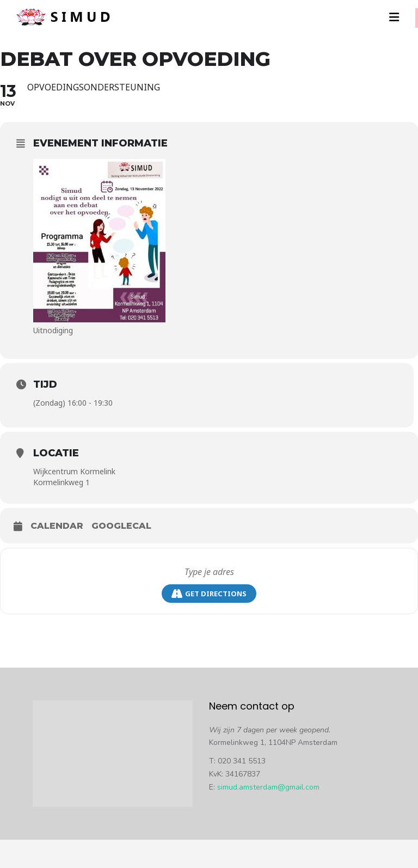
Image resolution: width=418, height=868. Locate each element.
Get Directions (209, 594)
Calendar (57, 526)
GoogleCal (121, 526)
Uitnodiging (53, 330)
